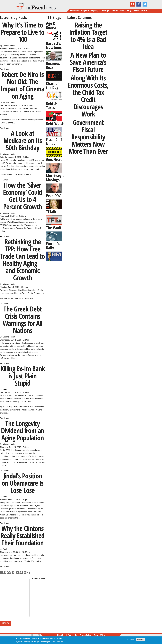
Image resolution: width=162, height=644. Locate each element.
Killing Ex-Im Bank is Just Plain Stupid (23, 376)
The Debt (136, 10)
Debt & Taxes (51, 105)
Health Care (113, 10)
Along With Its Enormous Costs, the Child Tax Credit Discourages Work (88, 96)
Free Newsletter (77, 10)
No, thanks (140, 639)
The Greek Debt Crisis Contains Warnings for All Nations (23, 320)
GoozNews (54, 160)
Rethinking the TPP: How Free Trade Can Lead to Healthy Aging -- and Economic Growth (22, 260)
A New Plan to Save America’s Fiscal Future (88, 62)
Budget (97, 10)
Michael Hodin (9, 46)
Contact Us (72, 635)
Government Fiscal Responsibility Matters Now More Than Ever (88, 137)
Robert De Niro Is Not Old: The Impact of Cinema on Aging (22, 85)
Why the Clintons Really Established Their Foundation (22, 535)
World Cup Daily (54, 246)
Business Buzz (53, 65)
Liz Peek (4, 389)
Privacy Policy (85, 635)
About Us (61, 635)
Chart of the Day (52, 85)
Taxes (104, 10)
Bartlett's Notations (54, 45)
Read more (5, 69)
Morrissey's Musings (55, 178)
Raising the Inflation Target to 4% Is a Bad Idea (88, 36)
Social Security (125, 10)
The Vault (54, 228)
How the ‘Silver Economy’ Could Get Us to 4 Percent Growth (22, 196)
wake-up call (18, 55)
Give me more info (57, 642)
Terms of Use (100, 635)
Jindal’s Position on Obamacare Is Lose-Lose (23, 483)
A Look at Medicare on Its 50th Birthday (23, 140)
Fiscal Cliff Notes (54, 142)
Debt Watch (55, 124)
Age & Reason (52, 25)
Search (144, 10)
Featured (89, 10)
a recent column (9, 555)
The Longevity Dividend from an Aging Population (22, 430)
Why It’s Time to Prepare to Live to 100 (22, 32)
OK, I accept (130, 639)
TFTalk (51, 212)
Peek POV (53, 196)
